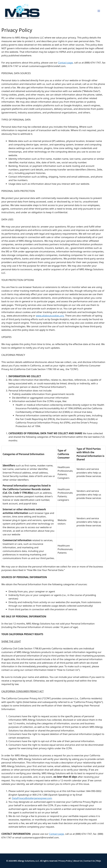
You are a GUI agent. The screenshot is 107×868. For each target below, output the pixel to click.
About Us (78, 861)
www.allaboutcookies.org (50, 316)
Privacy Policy (65, 861)
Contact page (65, 63)
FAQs (99, 861)
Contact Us (89, 861)
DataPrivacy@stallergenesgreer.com (32, 798)
